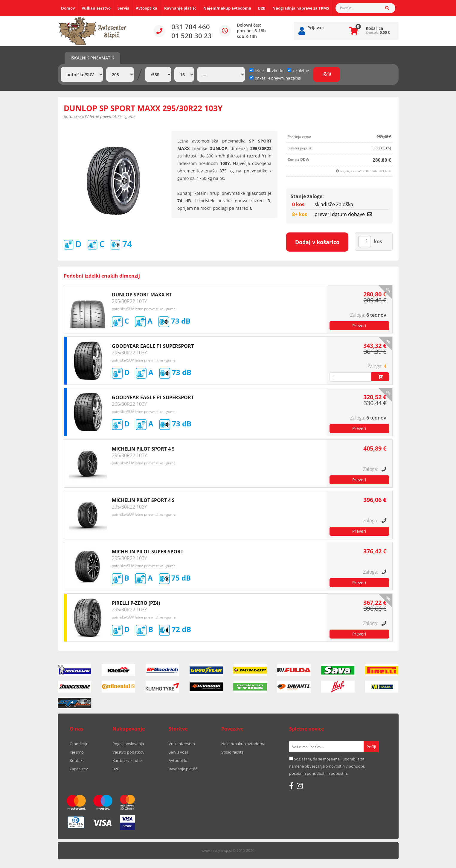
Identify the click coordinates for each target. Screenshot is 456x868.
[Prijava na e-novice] (371, 747)
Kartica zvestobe (127, 760)
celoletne (298, 71)
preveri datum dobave (343, 214)
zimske (276, 71)
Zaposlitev (79, 769)
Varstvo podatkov (128, 752)
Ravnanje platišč (180, 8)
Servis (123, 8)
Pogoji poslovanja (128, 744)
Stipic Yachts (232, 752)
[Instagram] (300, 786)
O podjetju (79, 744)
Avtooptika (147, 8)
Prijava (316, 28)
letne (257, 71)
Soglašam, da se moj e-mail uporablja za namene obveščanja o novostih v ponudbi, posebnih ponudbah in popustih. (327, 766)
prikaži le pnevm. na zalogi (278, 78)
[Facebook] (291, 786)
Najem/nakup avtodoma (227, 8)
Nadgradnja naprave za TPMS (301, 8)
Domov (68, 8)
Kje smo (77, 752)
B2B (262, 8)
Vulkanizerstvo (96, 8)
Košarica (374, 28)
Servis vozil (178, 752)
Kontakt (77, 760)
